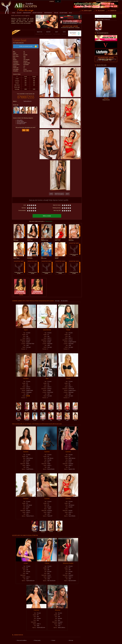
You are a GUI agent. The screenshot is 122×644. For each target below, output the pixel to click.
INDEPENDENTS (48, 13)
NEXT (55, 33)
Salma (67, 409)
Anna (19, 419)
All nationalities (64, 301)
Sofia (51, 409)
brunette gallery (20, 120)
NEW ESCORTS (27, 13)
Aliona (75, 419)
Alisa (43, 419)
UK (58, 1)
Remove (98, 31)
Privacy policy (37, 640)
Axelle (59, 419)
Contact (53, 640)
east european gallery (22, 121)
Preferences (107, 19)
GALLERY (19, 13)
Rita (51, 419)
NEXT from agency (59, 194)
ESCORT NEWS (63, 13)
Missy (19, 409)
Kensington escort (21, 122)
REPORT (46, 33)
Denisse (75, 409)
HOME (14, 13)
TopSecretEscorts (28, 100)
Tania (59, 409)
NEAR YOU (38, 33)
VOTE (62, 33)
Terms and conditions (22, 640)
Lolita (67, 419)
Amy (43, 409)
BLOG (70, 13)
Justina (35, 419)
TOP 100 (56, 13)
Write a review (47, 216)
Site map (71, 640)
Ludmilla (27, 419)
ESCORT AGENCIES (38, 13)
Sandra (27, 409)
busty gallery (20, 119)
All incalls (58, 301)
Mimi (35, 409)
